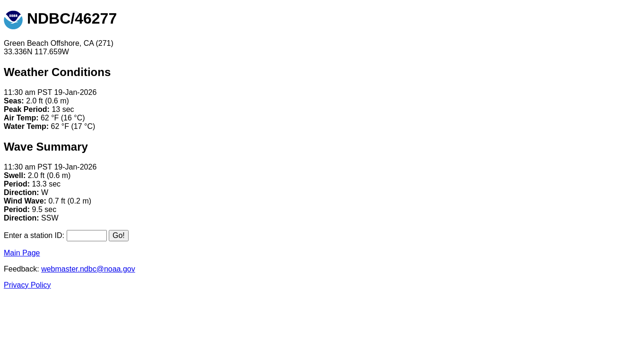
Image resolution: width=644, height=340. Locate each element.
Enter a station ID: (34, 235)
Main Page (22, 253)
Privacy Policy (27, 285)
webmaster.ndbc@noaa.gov (88, 269)
